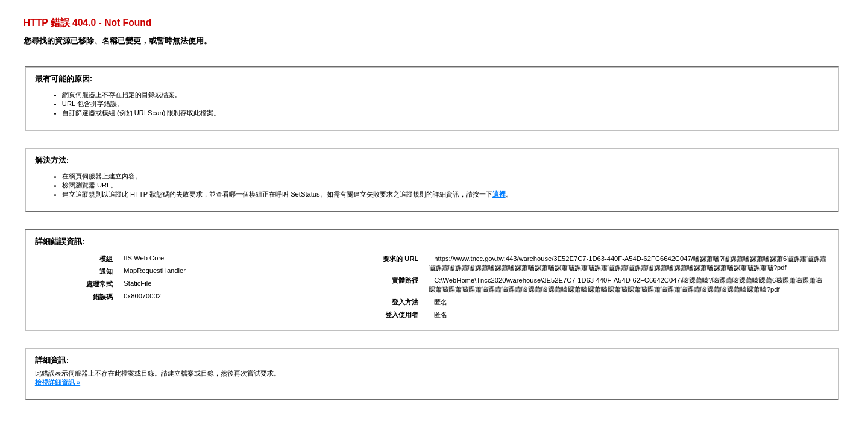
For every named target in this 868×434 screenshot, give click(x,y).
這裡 (499, 194)
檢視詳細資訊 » (58, 382)
